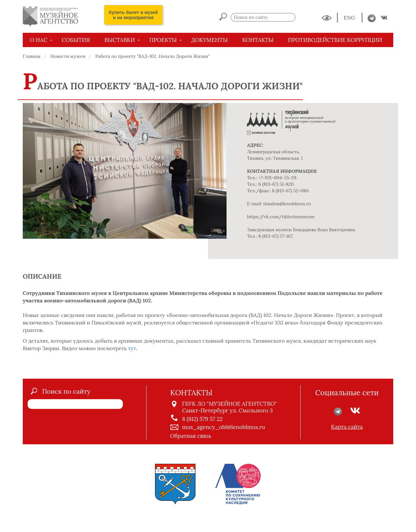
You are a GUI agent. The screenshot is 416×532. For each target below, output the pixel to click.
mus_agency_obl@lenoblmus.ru (223, 427)
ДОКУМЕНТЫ (209, 40)
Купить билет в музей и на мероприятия (133, 15)
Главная (32, 56)
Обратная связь (191, 436)
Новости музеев (68, 56)
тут (132, 348)
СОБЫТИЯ (76, 40)
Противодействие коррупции (335, 40)
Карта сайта (347, 427)
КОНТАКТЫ (258, 40)
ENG (350, 18)
